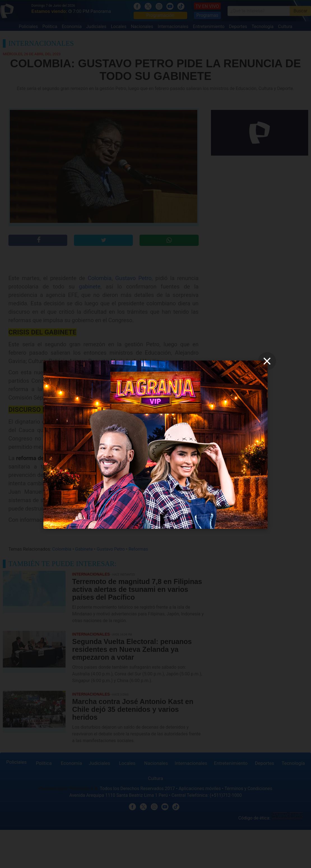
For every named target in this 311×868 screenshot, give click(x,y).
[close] (267, 361)
